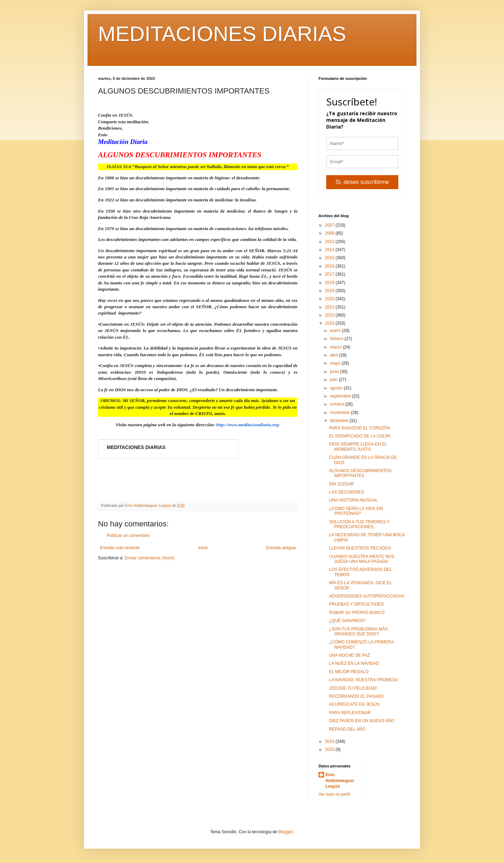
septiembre (341, 396)
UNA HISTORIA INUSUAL (353, 500)
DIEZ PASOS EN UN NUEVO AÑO (362, 721)
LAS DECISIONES (346, 492)
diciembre (340, 421)
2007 (330, 225)
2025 (330, 750)
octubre (338, 404)
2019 (330, 291)
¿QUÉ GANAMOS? (347, 621)
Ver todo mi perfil (334, 794)
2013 (330, 242)
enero (336, 331)
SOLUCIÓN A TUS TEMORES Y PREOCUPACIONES (359, 524)
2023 (330, 323)
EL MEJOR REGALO (349, 672)
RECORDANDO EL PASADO (356, 696)
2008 (330, 233)
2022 (330, 315)
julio (334, 380)
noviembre (340, 413)
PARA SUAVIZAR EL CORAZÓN (359, 428)
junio (335, 372)
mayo (336, 363)
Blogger (285, 832)
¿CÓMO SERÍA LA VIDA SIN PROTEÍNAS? (356, 511)
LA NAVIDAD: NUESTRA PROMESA (363, 680)
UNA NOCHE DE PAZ (349, 655)
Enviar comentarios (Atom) (149, 558)
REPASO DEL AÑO (347, 729)
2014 (330, 250)
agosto (337, 388)
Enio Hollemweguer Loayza (340, 781)
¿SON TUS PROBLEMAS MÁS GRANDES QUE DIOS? (358, 631)
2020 (330, 299)
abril (335, 355)
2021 (330, 307)
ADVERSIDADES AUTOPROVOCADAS (367, 596)
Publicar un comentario (128, 536)
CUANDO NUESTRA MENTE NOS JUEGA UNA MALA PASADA (362, 559)
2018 (330, 283)
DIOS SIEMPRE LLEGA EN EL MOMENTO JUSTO (358, 447)
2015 (330, 258)
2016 (330, 266)
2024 (330, 741)
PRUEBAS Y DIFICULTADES (356, 604)
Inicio (203, 548)
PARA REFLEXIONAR (350, 713)
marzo (337, 347)
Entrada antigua (281, 548)
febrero (337, 339)
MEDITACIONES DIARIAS (222, 34)
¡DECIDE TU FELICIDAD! (353, 688)
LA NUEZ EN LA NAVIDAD (354, 663)
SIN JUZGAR (341, 484)
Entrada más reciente (120, 548)
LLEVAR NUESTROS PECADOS (360, 548)
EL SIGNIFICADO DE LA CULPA (360, 436)
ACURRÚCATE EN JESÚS (354, 704)
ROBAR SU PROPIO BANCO (357, 613)
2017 (330, 274)
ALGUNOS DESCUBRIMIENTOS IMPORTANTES (360, 473)
